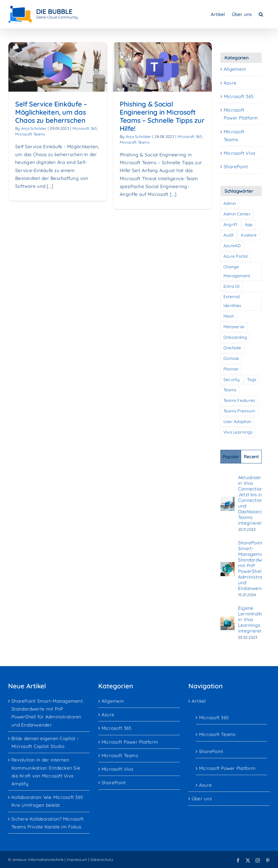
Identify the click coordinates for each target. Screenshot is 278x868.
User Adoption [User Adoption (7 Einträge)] (237, 422)
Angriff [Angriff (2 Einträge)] (230, 225)
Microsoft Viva (240, 153)
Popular (231, 456)
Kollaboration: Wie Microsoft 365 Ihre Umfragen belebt (47, 801)
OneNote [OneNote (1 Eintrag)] (232, 348)
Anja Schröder (34, 128)
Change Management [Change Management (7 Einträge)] (237, 271)
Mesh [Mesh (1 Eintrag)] (229, 316)
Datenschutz (102, 860)
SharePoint (236, 167)
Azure (230, 83)
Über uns (202, 798)
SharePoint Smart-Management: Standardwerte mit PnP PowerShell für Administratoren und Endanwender (256, 565)
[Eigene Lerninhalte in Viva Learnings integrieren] (228, 620)
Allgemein (235, 69)
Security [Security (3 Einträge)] (232, 380)
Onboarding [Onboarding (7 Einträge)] (235, 337)
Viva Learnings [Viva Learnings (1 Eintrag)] (238, 432)
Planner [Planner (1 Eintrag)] (231, 369)
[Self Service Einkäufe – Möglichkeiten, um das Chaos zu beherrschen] (58, 67)
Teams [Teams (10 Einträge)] (230, 390)
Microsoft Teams (30, 134)
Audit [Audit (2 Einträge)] (228, 235)
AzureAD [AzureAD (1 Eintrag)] (232, 246)
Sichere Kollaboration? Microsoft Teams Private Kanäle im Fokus (48, 823)
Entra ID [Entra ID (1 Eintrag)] (231, 286)
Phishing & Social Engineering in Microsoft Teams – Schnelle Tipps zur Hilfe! (135, 116)
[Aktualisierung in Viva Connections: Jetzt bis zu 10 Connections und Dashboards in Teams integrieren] (228, 501)
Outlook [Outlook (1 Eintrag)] (231, 358)
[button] (261, 14)
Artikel (199, 701)
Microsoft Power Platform (241, 114)
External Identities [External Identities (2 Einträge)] (232, 301)
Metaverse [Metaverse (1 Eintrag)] (234, 327)
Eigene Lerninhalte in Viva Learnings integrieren (251, 619)
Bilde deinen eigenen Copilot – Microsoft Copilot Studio (45, 742)
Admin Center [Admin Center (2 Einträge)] (237, 214)
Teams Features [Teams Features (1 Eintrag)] (239, 400)
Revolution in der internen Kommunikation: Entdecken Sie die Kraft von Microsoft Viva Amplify (46, 772)
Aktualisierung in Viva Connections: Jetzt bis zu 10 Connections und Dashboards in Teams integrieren (254, 500)
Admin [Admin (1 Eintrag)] (230, 203)
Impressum (77, 860)
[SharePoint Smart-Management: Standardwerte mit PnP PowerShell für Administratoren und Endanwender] (228, 566)
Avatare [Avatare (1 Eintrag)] (249, 235)
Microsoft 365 (163, 137)
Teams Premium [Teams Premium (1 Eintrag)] (239, 411)
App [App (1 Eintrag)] (249, 225)
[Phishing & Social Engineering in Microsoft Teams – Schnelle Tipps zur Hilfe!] (135, 67)
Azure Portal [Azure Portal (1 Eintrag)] (236, 256)
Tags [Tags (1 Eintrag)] (252, 380)
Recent (251, 456)
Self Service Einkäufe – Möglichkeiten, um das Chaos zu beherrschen (51, 112)
